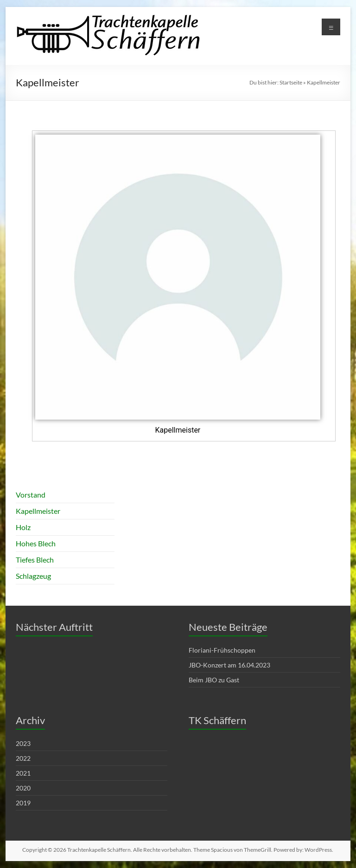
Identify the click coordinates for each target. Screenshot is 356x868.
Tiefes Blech (35, 560)
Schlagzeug (33, 576)
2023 (23, 743)
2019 (23, 803)
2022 (23, 758)
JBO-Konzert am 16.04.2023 (229, 665)
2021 (23, 773)
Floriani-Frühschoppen (222, 650)
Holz (23, 527)
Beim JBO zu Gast (214, 680)
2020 (23, 788)
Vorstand (31, 495)
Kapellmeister (38, 511)
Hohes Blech (36, 543)
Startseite (291, 82)
